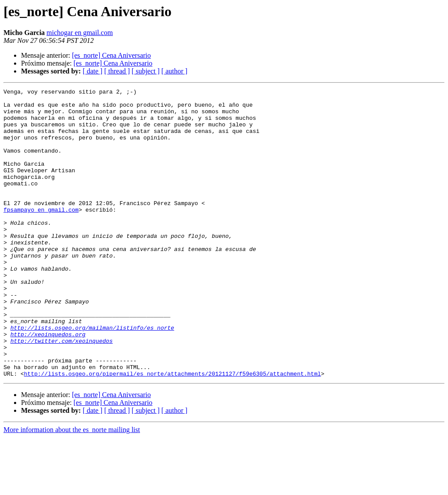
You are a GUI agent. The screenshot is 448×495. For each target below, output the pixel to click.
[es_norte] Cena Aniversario (111, 55)
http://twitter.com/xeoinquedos (62, 392)
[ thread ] (117, 71)
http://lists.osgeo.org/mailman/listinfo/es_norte (92, 376)
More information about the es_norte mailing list (72, 487)
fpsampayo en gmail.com (41, 234)
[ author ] (175, 71)
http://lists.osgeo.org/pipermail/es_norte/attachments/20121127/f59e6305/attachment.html (173, 431)
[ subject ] (146, 71)
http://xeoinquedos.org (48, 384)
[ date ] (93, 71)
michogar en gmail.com (80, 33)
